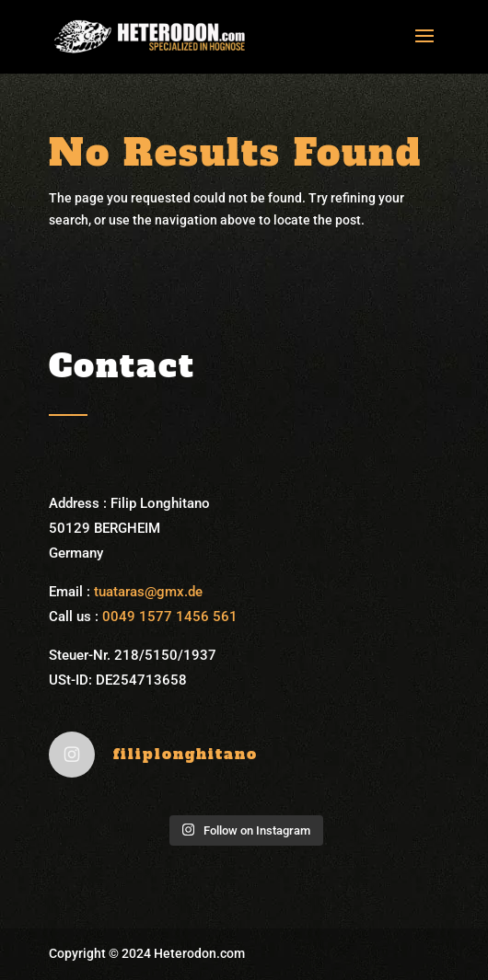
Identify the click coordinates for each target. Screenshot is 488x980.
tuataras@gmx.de (148, 592)
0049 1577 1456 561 (170, 617)
